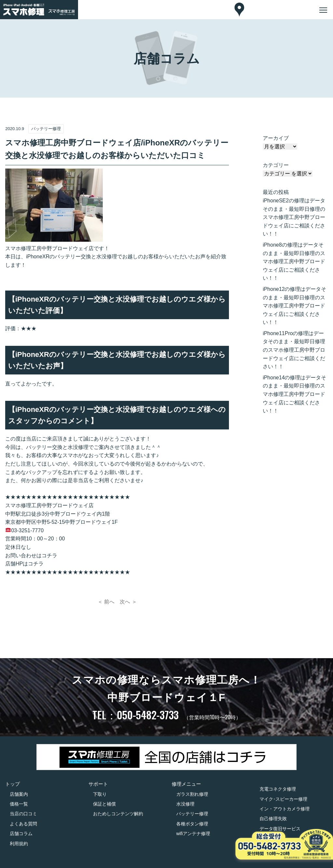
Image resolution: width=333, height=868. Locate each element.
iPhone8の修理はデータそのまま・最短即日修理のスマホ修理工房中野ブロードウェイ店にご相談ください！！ (294, 261)
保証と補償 (104, 804)
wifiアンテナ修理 (193, 834)
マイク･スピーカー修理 (283, 799)
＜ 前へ (106, 602)
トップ (13, 784)
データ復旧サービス (280, 829)
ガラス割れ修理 (192, 794)
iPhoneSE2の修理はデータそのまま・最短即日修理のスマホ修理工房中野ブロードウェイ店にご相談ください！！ (294, 217)
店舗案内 (19, 794)
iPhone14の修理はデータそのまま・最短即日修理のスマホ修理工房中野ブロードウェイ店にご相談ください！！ (295, 394)
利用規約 (19, 844)
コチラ (49, 556)
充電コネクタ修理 (278, 789)
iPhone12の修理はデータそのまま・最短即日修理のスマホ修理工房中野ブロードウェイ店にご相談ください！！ (295, 306)
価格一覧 (19, 804)
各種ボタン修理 (192, 824)
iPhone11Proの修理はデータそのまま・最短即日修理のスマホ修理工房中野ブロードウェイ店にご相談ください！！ (294, 350)
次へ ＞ (128, 602)
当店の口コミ (23, 814)
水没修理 (185, 804)
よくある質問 (23, 824)
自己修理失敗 (273, 819)
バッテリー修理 (192, 814)
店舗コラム (21, 834)
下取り (100, 794)
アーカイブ (276, 138)
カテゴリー (276, 165)
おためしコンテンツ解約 (118, 814)
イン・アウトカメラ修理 (285, 809)
